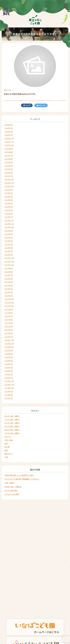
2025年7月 (9, 156)
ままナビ (8, 437)
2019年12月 (9, 381)
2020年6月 (9, 361)
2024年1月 (9, 217)
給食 (6, 450)
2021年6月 (9, 320)
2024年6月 (9, 200)
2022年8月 (9, 272)
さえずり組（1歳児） (12, 423)
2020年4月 (9, 368)
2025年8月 (9, 152)
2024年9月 (9, 190)
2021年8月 (9, 313)
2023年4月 (9, 248)
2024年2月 (9, 214)
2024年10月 (9, 186)
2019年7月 (9, 398)
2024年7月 (9, 197)
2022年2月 (9, 292)
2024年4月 (9, 207)
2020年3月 (9, 371)
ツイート (42, 105)
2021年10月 (9, 306)
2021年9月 (9, 309)
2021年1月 (9, 337)
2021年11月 (9, 303)
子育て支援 (9, 440)
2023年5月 (9, 244)
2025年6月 (9, 159)
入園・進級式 (9, 483)
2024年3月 (9, 210)
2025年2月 (9, 173)
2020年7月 (9, 357)
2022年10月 (9, 265)
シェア (28, 105)
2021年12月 (9, 299)
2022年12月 (9, 258)
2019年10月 (9, 388)
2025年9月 (9, 149)
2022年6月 (9, 279)
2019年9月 (9, 391)
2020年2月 (9, 374)
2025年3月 (9, 169)
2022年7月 (9, 275)
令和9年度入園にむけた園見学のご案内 (19, 475)
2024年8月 (9, 193)
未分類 (7, 447)
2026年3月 (9, 128)
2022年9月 (9, 268)
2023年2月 (9, 255)
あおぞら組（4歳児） (12, 416)
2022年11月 (9, 262)
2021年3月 (9, 330)
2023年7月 (9, 238)
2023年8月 (9, 234)
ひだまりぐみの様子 (12, 494)
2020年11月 (9, 344)
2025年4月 (9, 166)
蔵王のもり (9, 454)
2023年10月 (9, 227)
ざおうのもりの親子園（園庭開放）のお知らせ (22, 479)
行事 (6, 457)
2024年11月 (9, 183)
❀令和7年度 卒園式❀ (13, 487)
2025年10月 (9, 145)
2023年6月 (9, 241)
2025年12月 (9, 138)
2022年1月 (9, 296)
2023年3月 (9, 251)
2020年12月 (9, 340)
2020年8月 (9, 354)
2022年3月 (9, 289)
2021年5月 (9, 323)
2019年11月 (9, 385)
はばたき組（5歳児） (12, 430)
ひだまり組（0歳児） (12, 433)
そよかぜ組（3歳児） (12, 426)
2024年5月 (9, 203)
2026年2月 (9, 132)
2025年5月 (9, 162)
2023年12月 (9, 221)
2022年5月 (9, 282)
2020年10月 (9, 347)
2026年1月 (9, 135)
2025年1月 (9, 176)
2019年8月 (9, 395)
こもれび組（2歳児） (12, 420)
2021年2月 (9, 333)
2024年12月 (9, 180)
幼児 (6, 444)
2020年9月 (9, 350)
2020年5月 (9, 364)
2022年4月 (9, 285)
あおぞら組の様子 (11, 491)
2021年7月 (9, 316)
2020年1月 (9, 378)
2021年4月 (9, 327)
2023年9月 (9, 231)
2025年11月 (9, 142)
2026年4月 (9, 125)
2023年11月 (9, 224)
